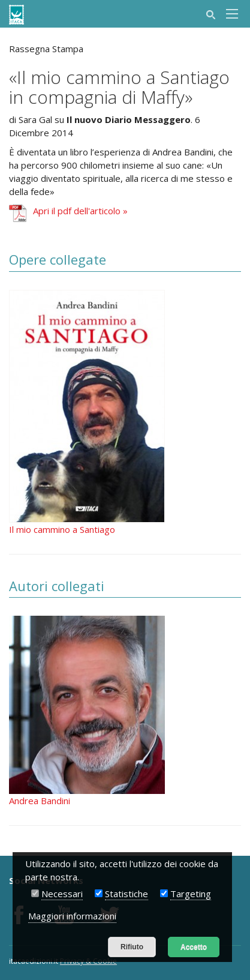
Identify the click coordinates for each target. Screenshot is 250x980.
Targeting (191, 894)
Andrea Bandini (40, 801)
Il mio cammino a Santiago (62, 529)
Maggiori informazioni (72, 916)
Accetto (194, 947)
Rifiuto (132, 947)
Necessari (62, 894)
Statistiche (126, 894)
